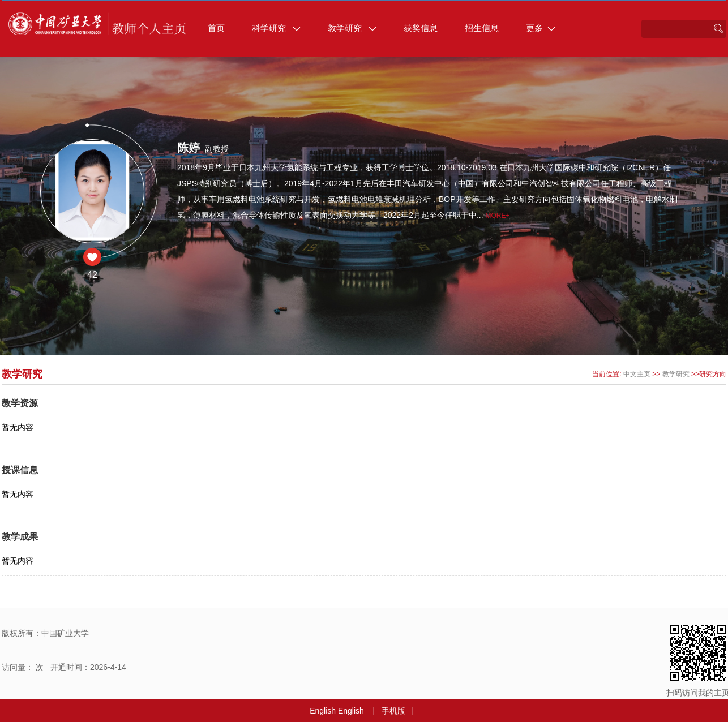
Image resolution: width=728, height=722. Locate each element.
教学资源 (20, 403)
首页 (216, 28)
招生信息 (482, 28)
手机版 (393, 711)
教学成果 (20, 537)
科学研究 (276, 28)
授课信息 (20, 470)
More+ (498, 216)
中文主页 (637, 374)
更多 (541, 28)
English (323, 711)
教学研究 (352, 28)
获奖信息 (421, 28)
